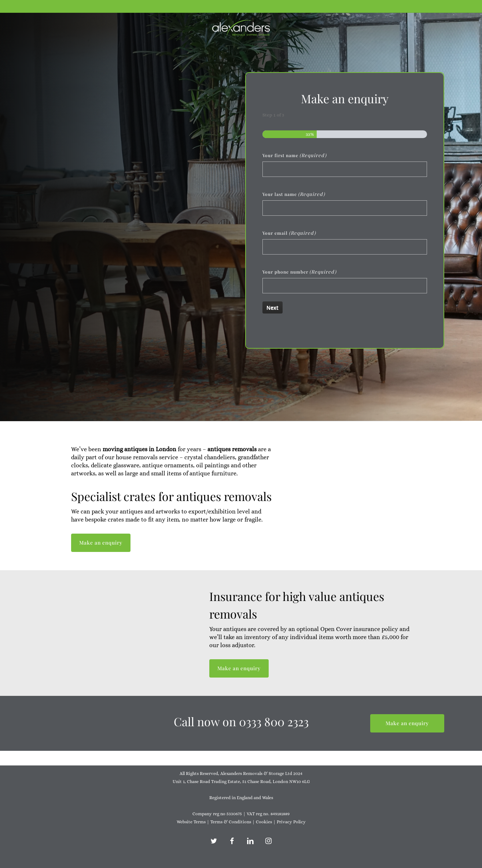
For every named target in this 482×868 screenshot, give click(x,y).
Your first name (295, 155)
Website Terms (191, 822)
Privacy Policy (291, 822)
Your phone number (299, 272)
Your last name (294, 194)
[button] (101, 543)
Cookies (264, 822)
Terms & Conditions (231, 822)
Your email (289, 233)
